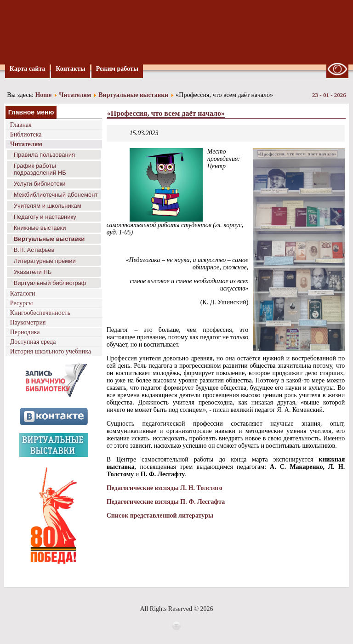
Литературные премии (45, 261)
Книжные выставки (40, 228)
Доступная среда (33, 342)
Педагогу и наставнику (45, 217)
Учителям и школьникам (48, 206)
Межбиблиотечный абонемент (56, 195)
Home (43, 95)
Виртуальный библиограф (50, 283)
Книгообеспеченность (40, 313)
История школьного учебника (51, 351)
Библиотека (26, 134)
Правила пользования (44, 155)
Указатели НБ (33, 272)
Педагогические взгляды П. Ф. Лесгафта (166, 502)
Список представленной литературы (160, 516)
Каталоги (23, 294)
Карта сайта (28, 69)
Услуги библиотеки (40, 184)
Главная (21, 125)
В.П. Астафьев (34, 250)
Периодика (25, 332)
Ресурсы (22, 303)
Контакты (70, 69)
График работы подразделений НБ (40, 169)
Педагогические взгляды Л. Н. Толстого (165, 488)
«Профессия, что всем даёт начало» (166, 113)
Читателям (75, 95)
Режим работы (117, 69)
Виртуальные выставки (133, 95)
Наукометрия (28, 322)
